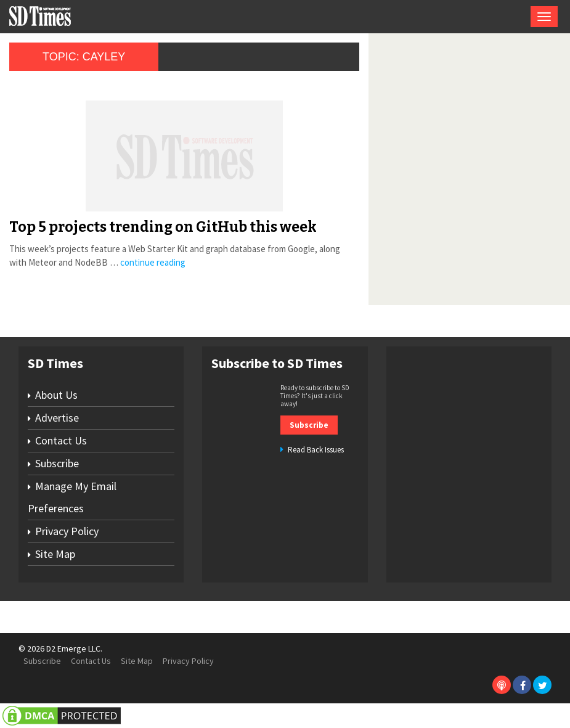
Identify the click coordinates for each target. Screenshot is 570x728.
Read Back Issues (316, 450)
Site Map (55, 554)
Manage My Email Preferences (72, 497)
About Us (56, 395)
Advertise (57, 418)
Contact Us (61, 440)
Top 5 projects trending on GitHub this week (163, 227)
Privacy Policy (67, 531)
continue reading (153, 262)
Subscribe (57, 463)
